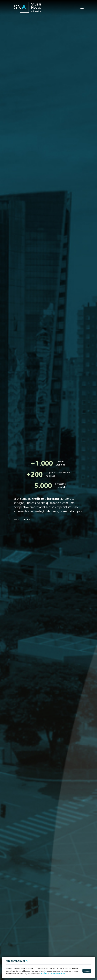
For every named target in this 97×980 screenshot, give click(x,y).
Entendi (87, 971)
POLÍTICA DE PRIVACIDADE (53, 973)
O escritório (24, 520)
